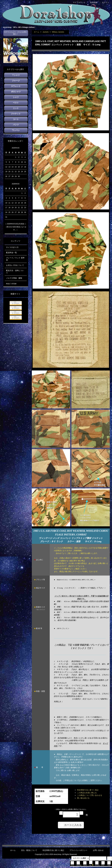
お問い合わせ (98, 850)
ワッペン (16, 130)
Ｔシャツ (16, 75)
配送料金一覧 (11, 253)
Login (109, 864)
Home (72, 864)
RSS (8, 284)
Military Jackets (58, 32)
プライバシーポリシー (78, 850)
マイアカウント (78, 2)
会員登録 (92, 2)
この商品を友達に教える (87, 793)
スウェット (16, 86)
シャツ (16, 97)
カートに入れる (71, 825)
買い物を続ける (83, 798)
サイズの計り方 (12, 247)
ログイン (104, 2)
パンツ (16, 125)
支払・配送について (29, 850)
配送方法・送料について (15, 272)
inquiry (85, 864)
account (97, 864)
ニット (16, 108)
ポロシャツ (16, 92)
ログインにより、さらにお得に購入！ (16, 33)
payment (79, 864)
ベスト (16, 103)
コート (16, 119)
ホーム (37, 32)
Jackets (46, 32)
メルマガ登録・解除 (14, 278)
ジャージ (16, 81)
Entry (103, 864)
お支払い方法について (15, 265)
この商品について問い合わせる (90, 795)
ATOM (14, 284)
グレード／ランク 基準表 (15, 259)
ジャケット (16, 114)
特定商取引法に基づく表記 (88, 790)
